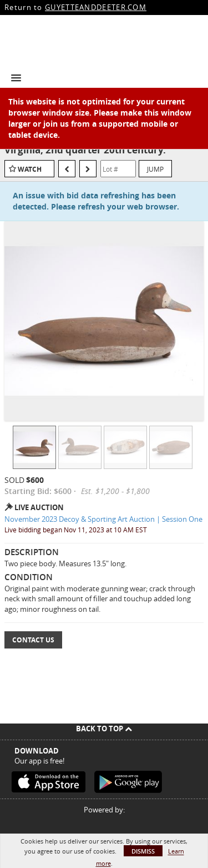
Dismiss (143, 851)
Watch (30, 169)
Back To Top (104, 729)
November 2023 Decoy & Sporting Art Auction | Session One (103, 519)
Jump (155, 169)
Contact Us (33, 640)
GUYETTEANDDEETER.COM (96, 7)
